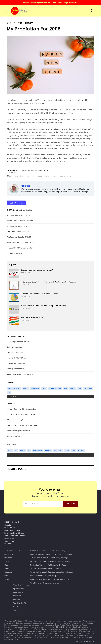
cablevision (38, 450)
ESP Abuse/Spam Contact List (33, 318)
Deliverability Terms (15, 436)
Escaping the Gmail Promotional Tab (21, 414)
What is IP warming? (15, 420)
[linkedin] (80, 641)
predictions (44, 176)
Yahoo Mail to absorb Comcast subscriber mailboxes (52, 572)
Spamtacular (18, 589)
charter (48, 450)
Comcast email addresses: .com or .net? (37, 270)
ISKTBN (16, 607)
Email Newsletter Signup (14, 533)
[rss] (93, 641)
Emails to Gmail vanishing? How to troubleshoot (50, 579)
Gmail (7, 565)
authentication (55, 388)
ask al (73, 388)
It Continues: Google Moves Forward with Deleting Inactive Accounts (49, 282)
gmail (67, 450)
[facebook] (87, 641)
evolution (18, 23)
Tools (7, 579)
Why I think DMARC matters (18, 232)
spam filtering (67, 176)
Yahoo (7, 569)
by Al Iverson (10, 528)
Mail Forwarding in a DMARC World (20, 242)
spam (55, 176)
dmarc (25, 388)
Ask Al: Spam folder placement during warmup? (49, 558)
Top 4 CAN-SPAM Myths (17, 358)
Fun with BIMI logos (14, 253)
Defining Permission (14, 347)
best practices (14, 388)
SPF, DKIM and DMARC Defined (19, 215)
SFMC (7, 576)
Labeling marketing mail (16, 363)
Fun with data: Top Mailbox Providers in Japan (39, 294)
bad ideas (88, 388)
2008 (9, 23)
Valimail (16, 610)
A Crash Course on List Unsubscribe (21, 409)
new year (29, 23)
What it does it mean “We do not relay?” (23, 425)
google (81, 450)
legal (65, 388)
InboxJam (17, 599)
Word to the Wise (20, 603)
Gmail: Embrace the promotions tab (45, 583)
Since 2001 (9, 525)
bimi (79, 388)
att (29, 450)
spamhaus (35, 388)
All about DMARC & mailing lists (19, 248)
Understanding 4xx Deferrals (18, 431)
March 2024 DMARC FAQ (17, 226)
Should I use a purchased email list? (21, 374)
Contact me (9, 541)
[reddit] (83, 641)
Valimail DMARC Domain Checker (20, 221)
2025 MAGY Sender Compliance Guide (46, 569)
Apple (7, 561)
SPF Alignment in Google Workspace (45, 576)
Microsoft (8, 558)
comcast (58, 450)
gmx (73, 450)
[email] (77, 641)
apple (23, 450)
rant (44, 388)
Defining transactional (16, 369)
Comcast (8, 572)
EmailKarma (18, 596)
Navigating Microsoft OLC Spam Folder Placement (50, 565)
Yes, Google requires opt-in (18, 342)
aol (16, 450)
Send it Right (18, 592)
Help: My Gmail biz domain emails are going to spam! (51, 554)
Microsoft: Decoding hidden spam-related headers (51, 561)
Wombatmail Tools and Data (16, 536)
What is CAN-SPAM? (15, 352)
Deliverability (10, 554)
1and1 (10, 450)
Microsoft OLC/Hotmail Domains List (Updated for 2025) (44, 306)
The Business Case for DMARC (19, 237)
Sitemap (8, 544)
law (9, 393)
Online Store (9, 538)
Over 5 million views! (12, 530)
